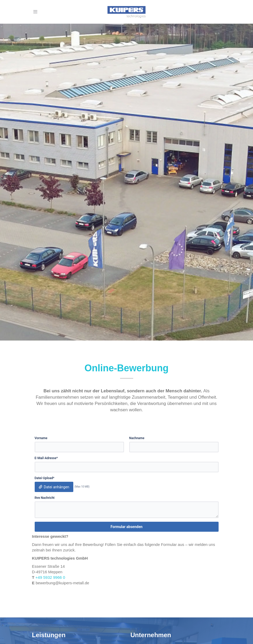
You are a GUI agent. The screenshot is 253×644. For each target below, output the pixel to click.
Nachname (137, 438)
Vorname (41, 438)
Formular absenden (127, 527)
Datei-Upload (45, 478)
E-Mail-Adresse (46, 458)
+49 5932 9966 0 (50, 577)
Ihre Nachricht (45, 498)
